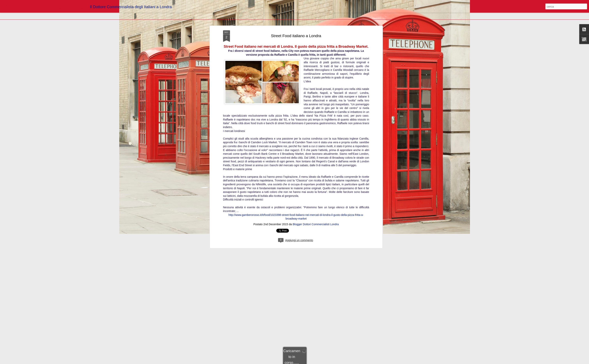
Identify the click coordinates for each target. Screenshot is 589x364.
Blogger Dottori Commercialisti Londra (316, 59)
